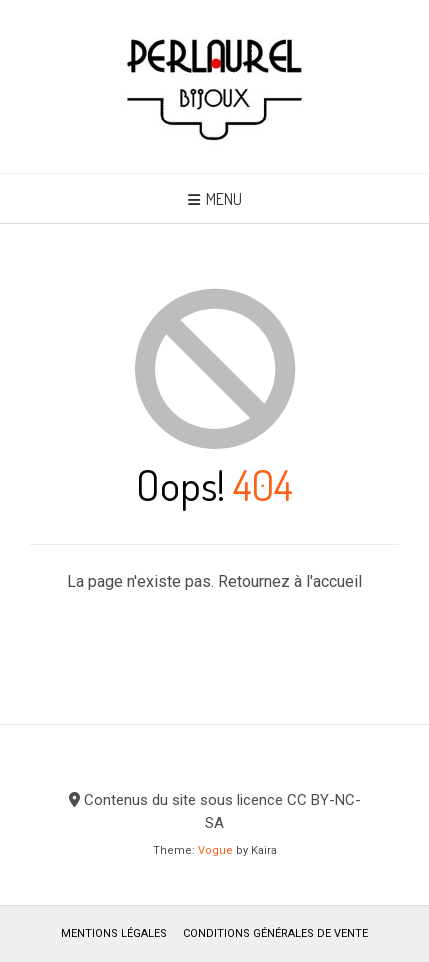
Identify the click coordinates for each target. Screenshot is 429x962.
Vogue (215, 850)
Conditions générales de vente (275, 933)
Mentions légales (114, 933)
